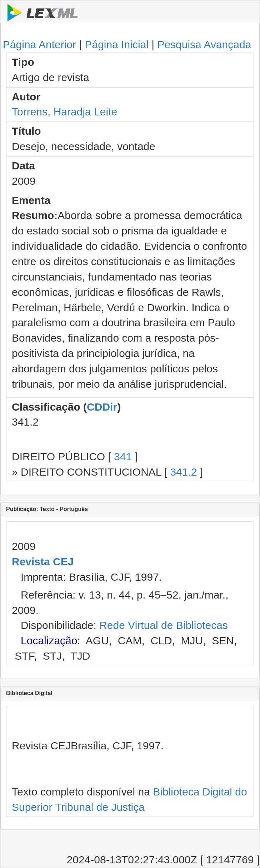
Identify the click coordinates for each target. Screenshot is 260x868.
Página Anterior (39, 44)
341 (123, 457)
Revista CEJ (43, 562)
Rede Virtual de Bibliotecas (164, 625)
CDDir (102, 407)
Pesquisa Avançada (204, 44)
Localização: (51, 641)
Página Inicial (116, 44)
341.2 (183, 472)
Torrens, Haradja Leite (64, 112)
